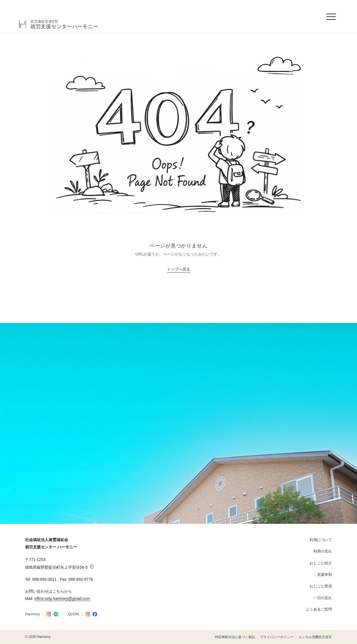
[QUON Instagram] (88, 614)
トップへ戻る (178, 269)
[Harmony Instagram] (49, 614)
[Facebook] (95, 614)
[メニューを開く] (331, 17)
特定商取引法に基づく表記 (235, 637)
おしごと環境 (321, 586)
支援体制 (325, 574)
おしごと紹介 (321, 563)
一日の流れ (323, 598)
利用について (321, 540)
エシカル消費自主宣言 (315, 637)
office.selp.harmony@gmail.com (62, 599)
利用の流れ (323, 551)
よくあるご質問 (319, 609)
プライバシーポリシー (277, 637)
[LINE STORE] (56, 614)
